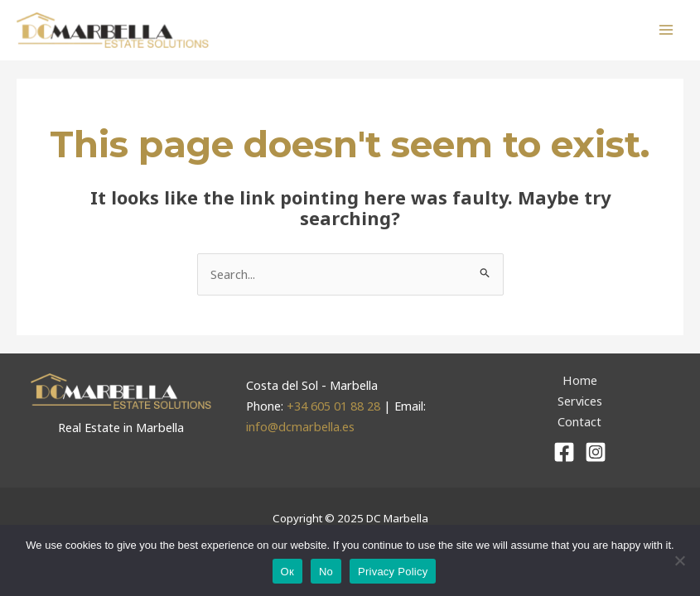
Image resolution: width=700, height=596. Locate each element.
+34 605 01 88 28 (335, 406)
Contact (579, 422)
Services (580, 401)
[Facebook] (564, 453)
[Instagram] (596, 453)
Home (579, 381)
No (326, 572)
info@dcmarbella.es (300, 427)
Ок (287, 572)
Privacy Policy (393, 572)
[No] (679, 560)
